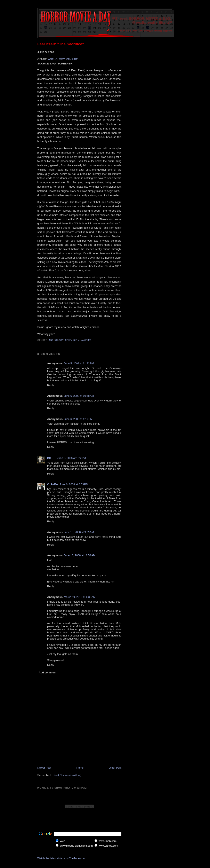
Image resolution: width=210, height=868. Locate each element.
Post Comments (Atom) (68, 775)
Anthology (56, 340)
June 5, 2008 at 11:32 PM (79, 363)
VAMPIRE (72, 59)
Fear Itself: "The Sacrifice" (61, 44)
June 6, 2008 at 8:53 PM (74, 484)
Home (80, 768)
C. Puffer (53, 484)
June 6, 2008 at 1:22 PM (72, 458)
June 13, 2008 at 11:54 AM (80, 555)
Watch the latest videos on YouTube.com (61, 858)
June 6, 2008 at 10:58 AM (79, 396)
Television (72, 340)
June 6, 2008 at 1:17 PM (78, 419)
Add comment (48, 672)
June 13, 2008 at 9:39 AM (79, 532)
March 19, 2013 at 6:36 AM (80, 597)
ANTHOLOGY (56, 59)
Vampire (86, 340)
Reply (51, 385)
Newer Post (44, 768)
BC (49, 458)
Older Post (115, 768)
